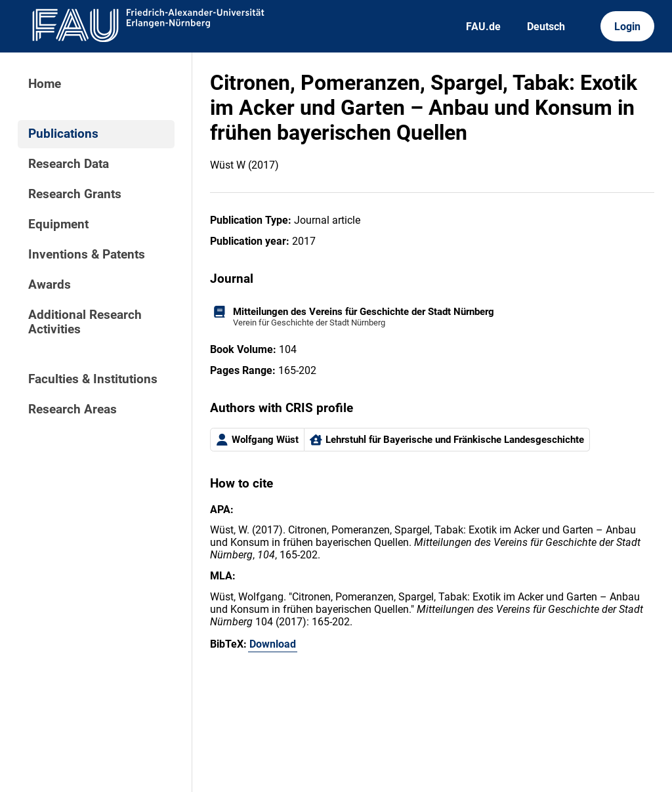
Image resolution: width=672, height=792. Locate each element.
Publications (63, 134)
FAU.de (483, 27)
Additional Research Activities (85, 322)
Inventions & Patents (87, 255)
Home (45, 84)
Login (627, 27)
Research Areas (73, 409)
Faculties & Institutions (93, 379)
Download (273, 644)
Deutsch (546, 27)
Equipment (58, 224)
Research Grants (75, 194)
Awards (50, 285)
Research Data (69, 164)
